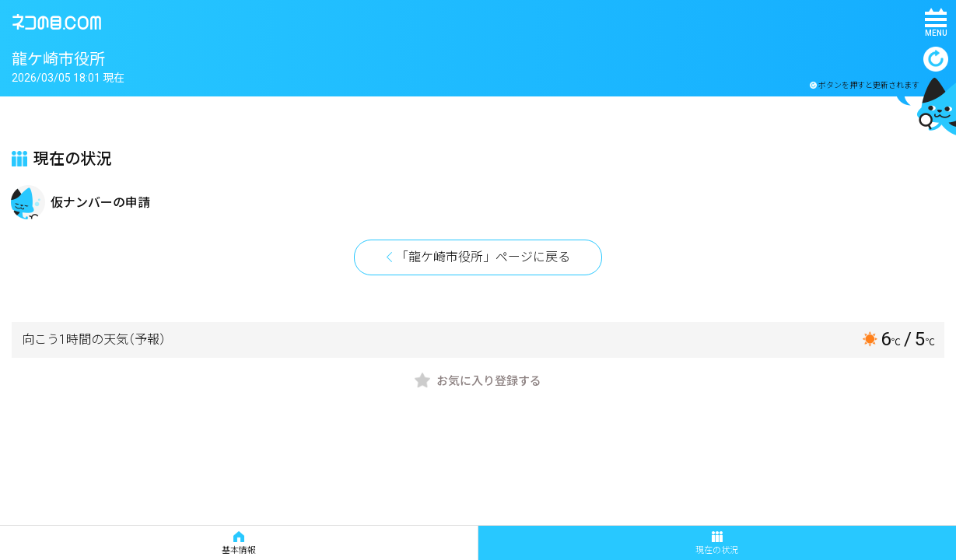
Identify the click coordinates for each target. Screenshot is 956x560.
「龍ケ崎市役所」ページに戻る (483, 257)
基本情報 (239, 543)
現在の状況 (717, 543)
